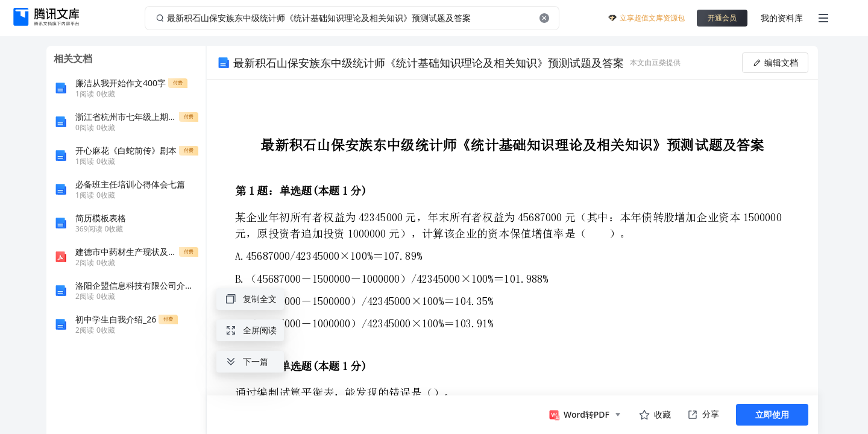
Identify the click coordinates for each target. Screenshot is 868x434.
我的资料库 (782, 18)
